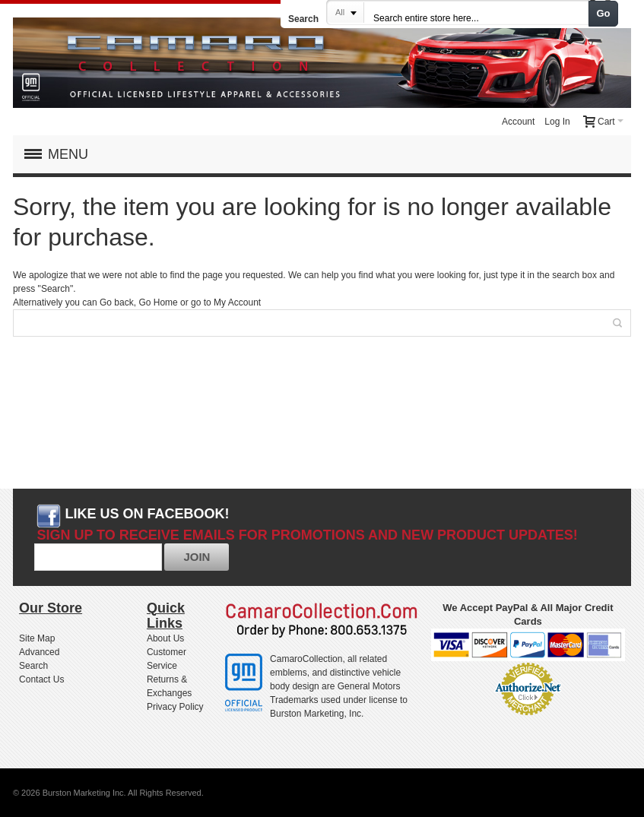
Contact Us (41, 679)
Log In (557, 122)
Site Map (37, 638)
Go (604, 13)
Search (303, 19)
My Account (237, 302)
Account (518, 122)
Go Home (158, 302)
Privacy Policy (175, 707)
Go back (117, 302)
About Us (165, 638)
